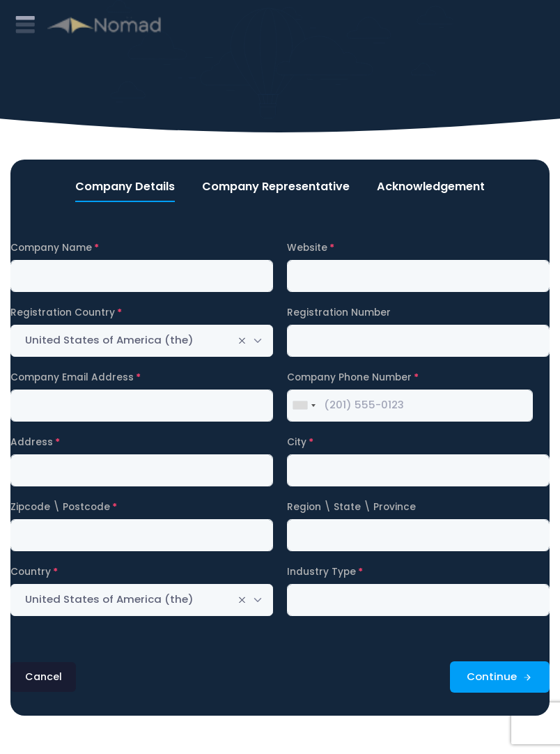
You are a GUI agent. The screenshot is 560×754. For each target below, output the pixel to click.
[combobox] (142, 341)
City (297, 442)
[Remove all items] (242, 340)
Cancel (44, 677)
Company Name (51, 248)
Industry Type (321, 572)
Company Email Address (72, 377)
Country (31, 572)
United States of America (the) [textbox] (109, 340)
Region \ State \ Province (351, 507)
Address (32, 442)
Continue (500, 676)
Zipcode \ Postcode (60, 507)
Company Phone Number (349, 377)
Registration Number (339, 313)
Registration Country (63, 313)
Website (307, 248)
